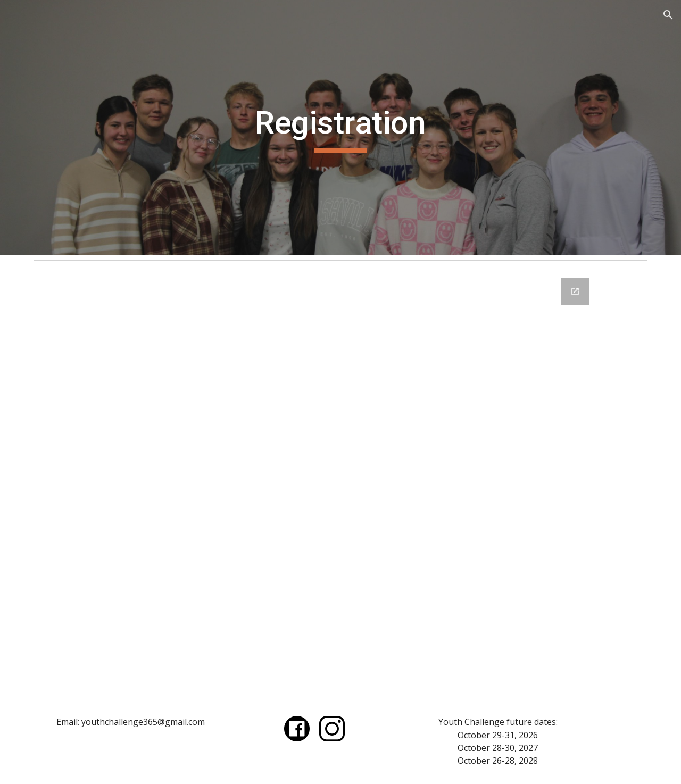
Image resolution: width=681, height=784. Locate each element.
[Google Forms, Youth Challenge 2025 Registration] (340, 482)
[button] (668, 15)
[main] (340, 128)
